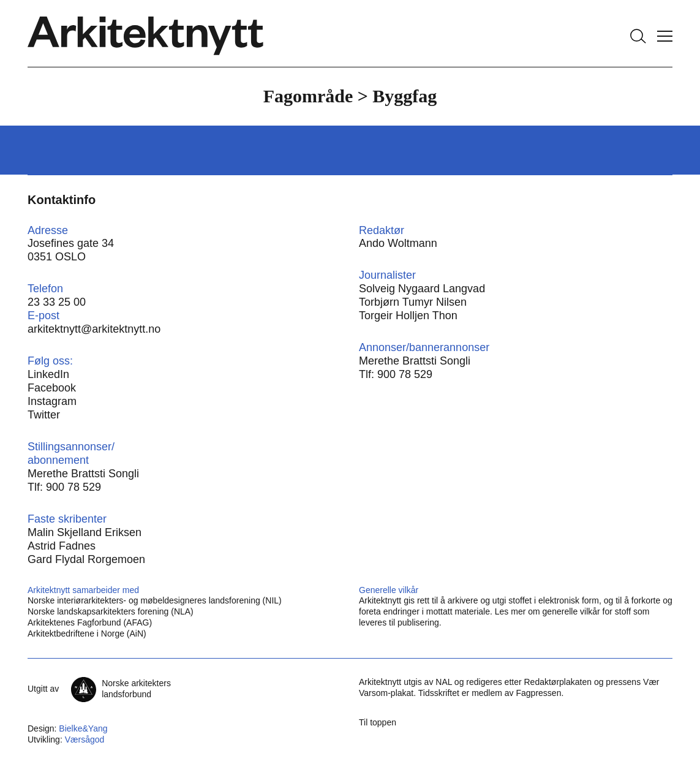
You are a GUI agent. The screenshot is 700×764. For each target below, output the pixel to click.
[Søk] (638, 36)
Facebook (52, 388)
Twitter (44, 415)
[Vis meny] (665, 36)
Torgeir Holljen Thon (408, 316)
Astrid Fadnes (62, 546)
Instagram (52, 401)
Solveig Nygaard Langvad (422, 289)
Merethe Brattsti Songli (415, 361)
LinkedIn (48, 374)
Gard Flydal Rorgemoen (86, 559)
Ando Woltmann (398, 243)
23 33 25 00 (57, 302)
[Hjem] (145, 36)
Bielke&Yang (83, 728)
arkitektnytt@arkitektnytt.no (94, 329)
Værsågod (85, 739)
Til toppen (378, 722)
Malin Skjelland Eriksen (85, 532)
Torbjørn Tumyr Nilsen (413, 302)
